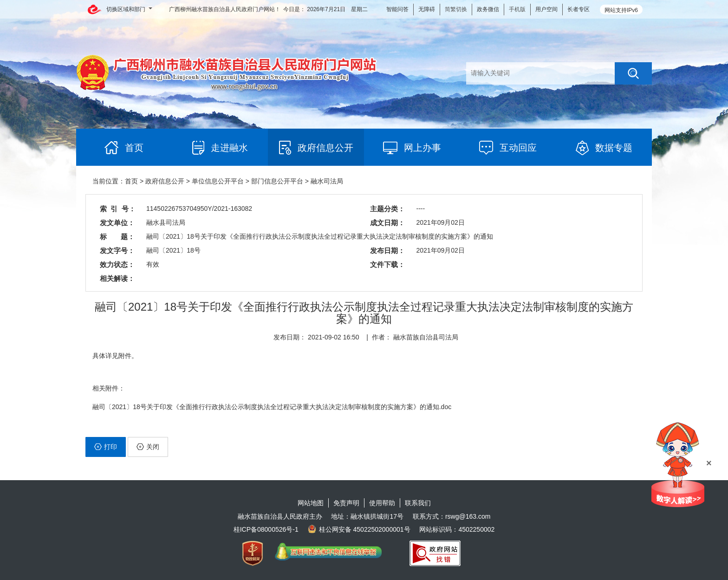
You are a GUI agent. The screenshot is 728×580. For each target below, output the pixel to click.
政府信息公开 (165, 181)
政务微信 (488, 9)
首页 (131, 181)
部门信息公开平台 (277, 181)
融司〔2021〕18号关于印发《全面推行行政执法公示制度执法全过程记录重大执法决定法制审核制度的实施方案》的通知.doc (272, 407)
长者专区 (578, 9)
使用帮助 (382, 503)
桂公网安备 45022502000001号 (359, 529)
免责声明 (346, 503)
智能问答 (397, 9)
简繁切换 (456, 9)
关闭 (148, 447)
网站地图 (311, 503)
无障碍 (427, 9)
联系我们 (418, 503)
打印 (106, 447)
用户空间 (546, 9)
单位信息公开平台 (218, 181)
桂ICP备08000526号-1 (266, 529)
